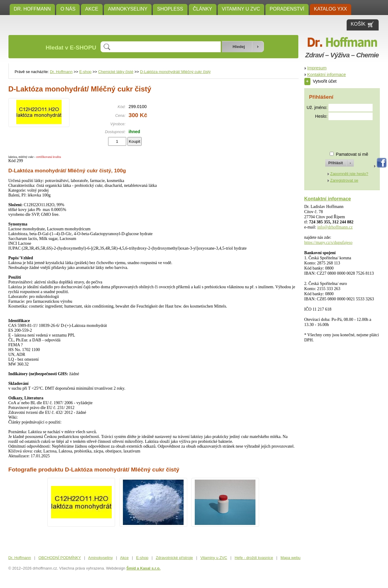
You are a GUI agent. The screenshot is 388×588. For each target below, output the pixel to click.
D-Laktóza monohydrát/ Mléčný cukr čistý (175, 72)
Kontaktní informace (327, 75)
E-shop (85, 72)
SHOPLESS (170, 9)
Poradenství (287, 9)
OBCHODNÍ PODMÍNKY (60, 558)
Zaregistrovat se (344, 180)
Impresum (317, 68)
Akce (92, 9)
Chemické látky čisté (116, 72)
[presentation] (334, 133)
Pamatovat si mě (352, 154)
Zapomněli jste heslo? (349, 174)
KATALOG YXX (330, 9)
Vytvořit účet (321, 81)
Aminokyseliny (128, 9)
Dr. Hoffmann (32, 9)
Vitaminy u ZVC (241, 9)
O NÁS (68, 9)
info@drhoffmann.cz (335, 227)
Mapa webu (290, 558)
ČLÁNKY (203, 9)
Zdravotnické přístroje (174, 558)
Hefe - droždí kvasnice (254, 558)
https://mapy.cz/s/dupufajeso (329, 243)
